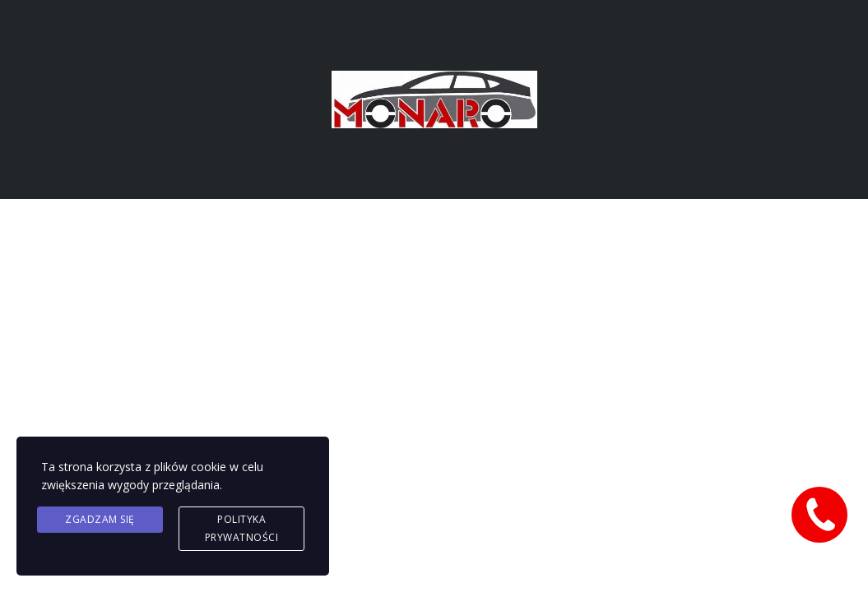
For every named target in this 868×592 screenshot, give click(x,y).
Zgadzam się (100, 519)
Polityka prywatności (242, 528)
